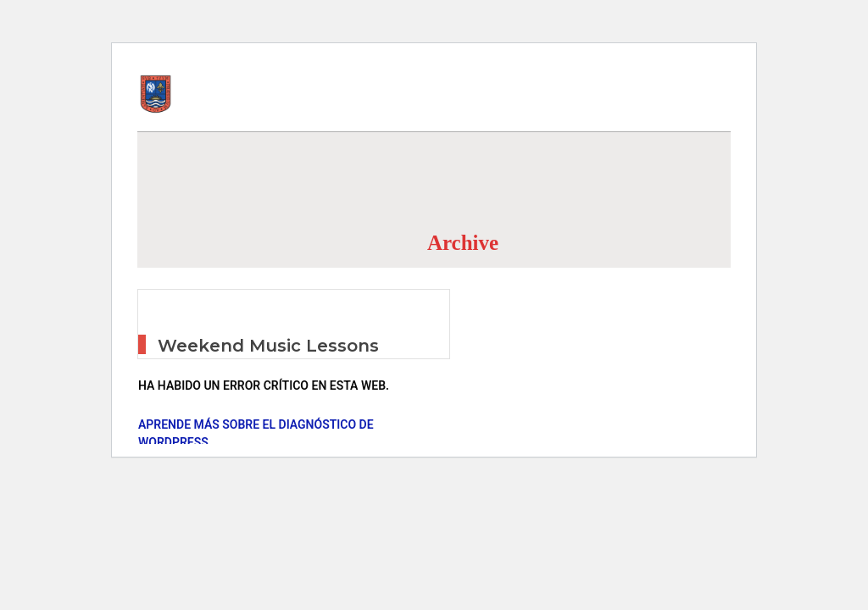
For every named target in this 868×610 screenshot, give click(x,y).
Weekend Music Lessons (268, 346)
